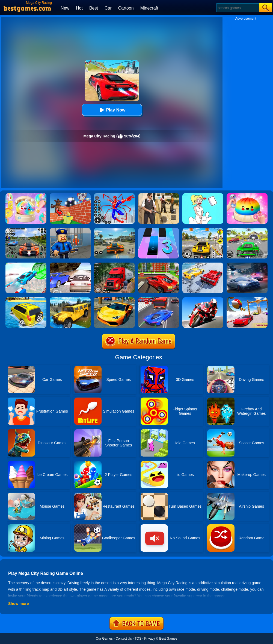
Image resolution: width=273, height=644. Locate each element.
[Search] (238, 8)
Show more (18, 604)
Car (108, 8)
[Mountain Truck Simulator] (114, 264)
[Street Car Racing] (26, 230)
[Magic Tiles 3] (159, 230)
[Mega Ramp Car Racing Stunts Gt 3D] (247, 299)
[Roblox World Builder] (70, 195)
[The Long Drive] (203, 230)
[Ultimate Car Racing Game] (114, 299)
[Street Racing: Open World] (114, 230)
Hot (79, 8)
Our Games (104, 639)
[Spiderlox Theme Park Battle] (114, 195)
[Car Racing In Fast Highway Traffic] (159, 299)
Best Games (168, 639)
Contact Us (124, 639)
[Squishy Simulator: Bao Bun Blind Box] (26, 195)
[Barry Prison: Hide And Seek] (70, 230)
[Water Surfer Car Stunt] (26, 299)
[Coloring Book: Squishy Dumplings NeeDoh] (247, 195)
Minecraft (149, 8)
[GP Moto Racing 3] (203, 299)
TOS (138, 639)
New (65, 8)
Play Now (112, 110)
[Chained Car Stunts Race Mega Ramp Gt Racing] (203, 264)
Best (94, 8)
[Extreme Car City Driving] (247, 230)
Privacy (149, 639)
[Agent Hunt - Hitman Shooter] (159, 195)
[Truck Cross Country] (70, 299)
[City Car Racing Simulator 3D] (247, 264)
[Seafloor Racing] (159, 264)
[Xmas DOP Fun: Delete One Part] (203, 195)
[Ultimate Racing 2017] (70, 264)
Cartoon (126, 8)
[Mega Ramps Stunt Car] (26, 264)
